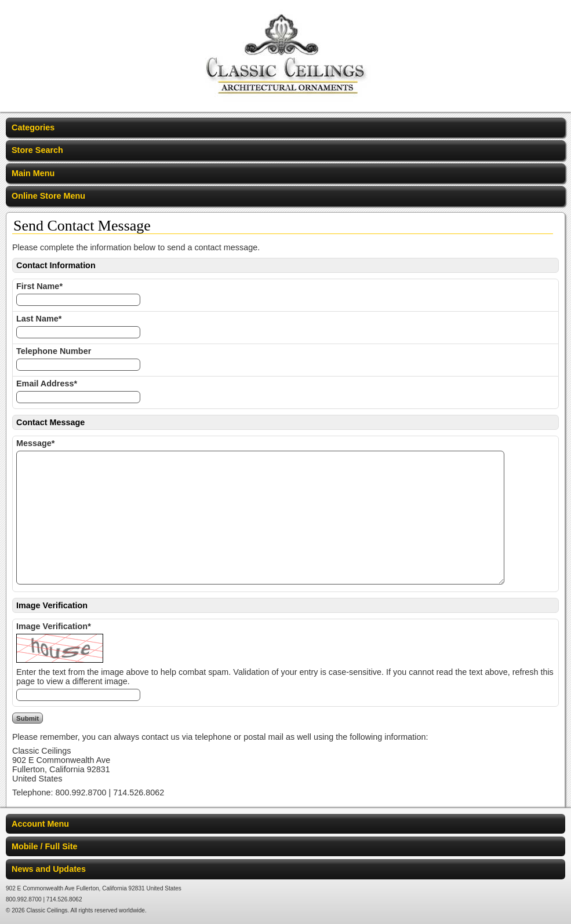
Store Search (37, 150)
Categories (33, 127)
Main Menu (33, 173)
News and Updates (49, 869)
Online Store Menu (48, 196)
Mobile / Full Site (45, 846)
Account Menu (40, 824)
